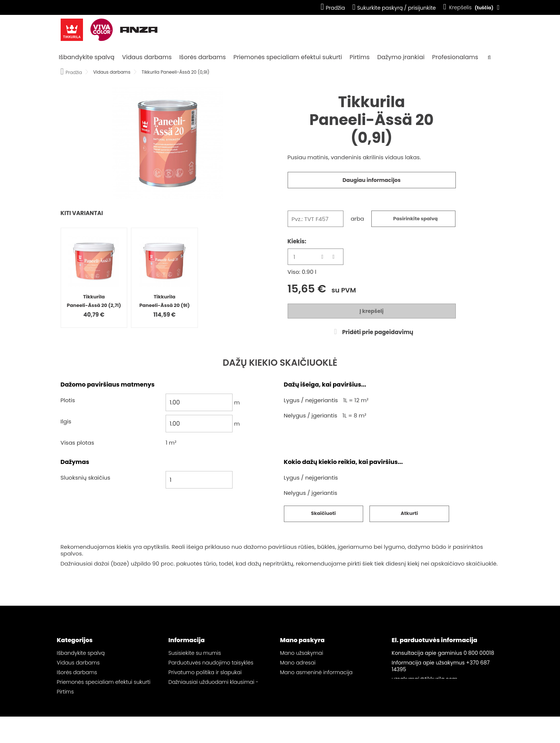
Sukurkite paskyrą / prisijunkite (394, 8)
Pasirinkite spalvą (416, 219)
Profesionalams (455, 57)
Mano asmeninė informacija (316, 672)
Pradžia (333, 8)
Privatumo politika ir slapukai (205, 672)
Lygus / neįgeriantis (311, 401)
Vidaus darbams (147, 57)
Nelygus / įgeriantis (311, 416)
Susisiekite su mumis (195, 653)
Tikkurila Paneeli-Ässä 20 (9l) (164, 301)
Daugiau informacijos (372, 180)
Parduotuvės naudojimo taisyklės (211, 663)
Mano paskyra (303, 640)
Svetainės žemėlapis (195, 698)
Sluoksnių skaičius (86, 478)
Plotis (68, 401)
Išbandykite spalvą (87, 57)
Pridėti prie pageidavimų (377, 332)
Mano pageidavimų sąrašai (316, 682)
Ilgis (66, 422)
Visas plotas (78, 443)
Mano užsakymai (302, 653)
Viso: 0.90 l (302, 272)
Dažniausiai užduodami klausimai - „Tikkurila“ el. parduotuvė (214, 685)
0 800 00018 (479, 653)
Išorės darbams (203, 57)
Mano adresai (298, 663)
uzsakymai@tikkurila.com (425, 679)
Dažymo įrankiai (401, 57)
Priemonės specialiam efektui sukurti (288, 57)
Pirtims (360, 57)
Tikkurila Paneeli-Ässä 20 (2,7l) (94, 301)
